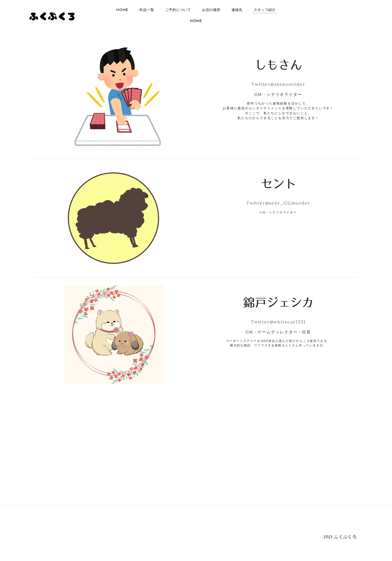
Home (122, 10)
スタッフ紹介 (265, 10)
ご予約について (178, 10)
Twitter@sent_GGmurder (278, 203)
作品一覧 (147, 10)
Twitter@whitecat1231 (278, 322)
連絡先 (237, 10)
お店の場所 (211, 10)
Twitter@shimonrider (278, 84)
